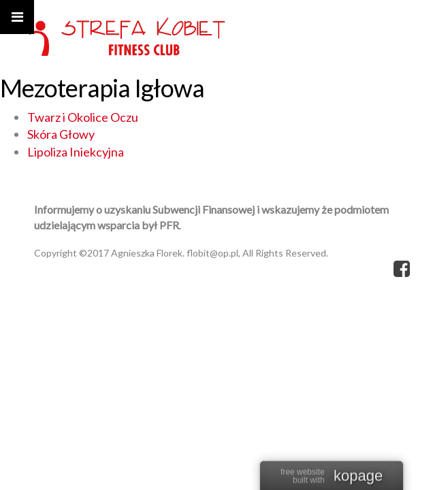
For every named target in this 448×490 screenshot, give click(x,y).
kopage (358, 476)
